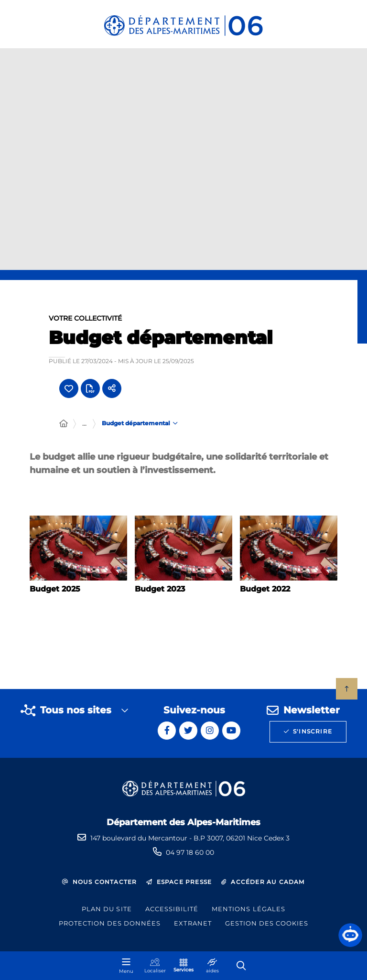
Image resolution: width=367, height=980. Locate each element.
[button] (350, 935)
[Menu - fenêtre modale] (126, 966)
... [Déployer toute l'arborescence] (84, 426)
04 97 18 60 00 (190, 852)
